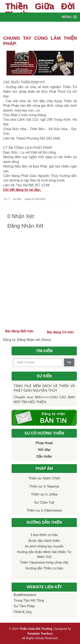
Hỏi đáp (44, 450)
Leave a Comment (35, 199)
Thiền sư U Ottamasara (44, 510)
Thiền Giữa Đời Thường (40, 10)
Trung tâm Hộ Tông (29, 600)
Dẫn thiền (44, 457)
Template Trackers (40, 634)
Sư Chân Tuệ (44, 502)
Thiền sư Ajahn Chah (44, 478)
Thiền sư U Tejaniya (44, 486)
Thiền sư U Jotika (44, 494)
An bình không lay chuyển (44, 546)
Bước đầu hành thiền (44, 541)
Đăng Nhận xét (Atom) (34, 340)
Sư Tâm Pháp (24, 606)
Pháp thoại (44, 443)
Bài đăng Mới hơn (19, 331)
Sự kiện (17, 199)
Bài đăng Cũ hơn (60, 332)
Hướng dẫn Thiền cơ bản (44, 568)
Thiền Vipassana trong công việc (44, 562)
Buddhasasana (25, 595)
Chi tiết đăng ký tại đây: (23, 190)
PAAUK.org (23, 612)
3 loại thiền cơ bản (44, 535)
